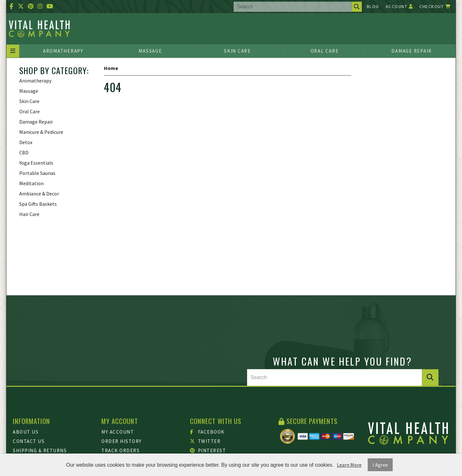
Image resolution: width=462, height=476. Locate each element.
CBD (24, 152)
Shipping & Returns (40, 450)
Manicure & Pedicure (41, 132)
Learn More (349, 465)
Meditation (31, 183)
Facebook (207, 432)
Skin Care (237, 51)
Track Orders (120, 450)
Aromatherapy (63, 51)
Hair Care (29, 214)
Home (111, 68)
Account (399, 6)
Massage (150, 51)
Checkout (435, 6)
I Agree (380, 465)
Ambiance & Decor (39, 194)
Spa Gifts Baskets (38, 204)
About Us (26, 432)
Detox (26, 142)
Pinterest (208, 450)
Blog (373, 6)
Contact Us (29, 441)
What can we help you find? (342, 361)
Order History (122, 441)
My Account (118, 432)
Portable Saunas (37, 173)
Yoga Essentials (36, 163)
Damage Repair (412, 51)
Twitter (205, 441)
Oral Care (325, 51)
